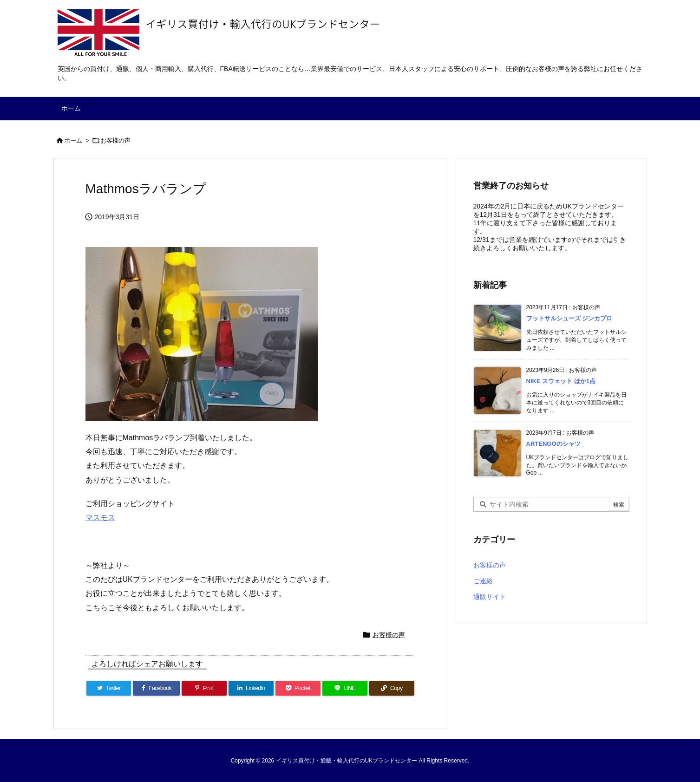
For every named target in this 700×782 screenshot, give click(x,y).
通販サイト (490, 597)
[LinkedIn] (251, 688)
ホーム (73, 140)
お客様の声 (115, 140)
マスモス (100, 518)
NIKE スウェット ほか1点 (561, 381)
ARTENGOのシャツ (553, 444)
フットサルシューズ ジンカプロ (569, 318)
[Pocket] (298, 688)
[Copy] (392, 688)
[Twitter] (109, 688)
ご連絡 (483, 581)
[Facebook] (156, 688)
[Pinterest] (204, 688)
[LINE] (345, 688)
